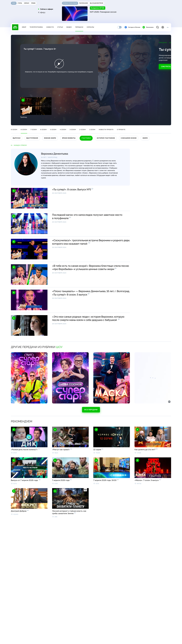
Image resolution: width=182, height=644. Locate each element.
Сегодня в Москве (132, 27)
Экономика (148, 27)
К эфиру (42, 12)
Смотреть (110, 64)
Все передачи (91, 410)
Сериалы (90, 27)
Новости (50, 27)
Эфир (24, 27)
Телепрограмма (36, 27)
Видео (69, 27)
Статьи (60, 27)
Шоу (115, 43)
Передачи (79, 27)
